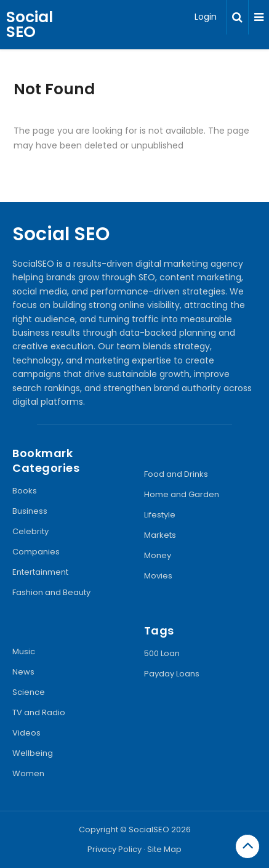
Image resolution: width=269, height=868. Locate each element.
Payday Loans (172, 674)
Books (25, 491)
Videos (26, 733)
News (23, 672)
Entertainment (40, 572)
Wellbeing (33, 753)
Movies (158, 576)
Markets (160, 535)
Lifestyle (160, 515)
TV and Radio (39, 712)
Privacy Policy (114, 849)
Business (30, 511)
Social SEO (30, 24)
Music (24, 651)
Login (206, 17)
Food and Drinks (176, 474)
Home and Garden (182, 494)
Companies (36, 552)
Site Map (164, 849)
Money (158, 555)
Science (29, 692)
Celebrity (30, 531)
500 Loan (162, 653)
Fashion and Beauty (51, 592)
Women (28, 773)
